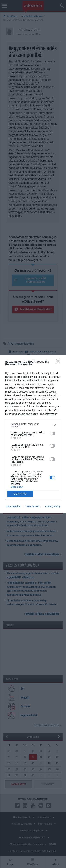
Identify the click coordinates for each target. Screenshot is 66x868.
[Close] (59, 362)
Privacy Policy (53, 506)
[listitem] (33, 425)
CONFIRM (20, 494)
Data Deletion (13, 506)
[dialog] (33, 434)
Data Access (33, 506)
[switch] (52, 434)
